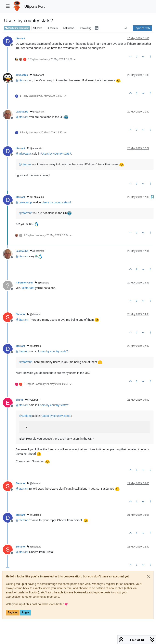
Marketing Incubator (17, 28)
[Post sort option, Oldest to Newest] (126, 28)
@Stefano (34, 346)
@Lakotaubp (35, 197)
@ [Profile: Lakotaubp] (24, 202)
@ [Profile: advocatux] (24, 154)
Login (25, 612)
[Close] (149, 577)
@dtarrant (37, 75)
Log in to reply (142, 28)
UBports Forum (36, 6)
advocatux (22, 75)
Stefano (20, 314)
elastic (19, 400)
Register (13, 612)
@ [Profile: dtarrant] (22, 80)
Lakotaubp (22, 112)
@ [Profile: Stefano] (22, 351)
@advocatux (35, 148)
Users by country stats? (56, 154)
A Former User (24, 283)
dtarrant (20, 38)
